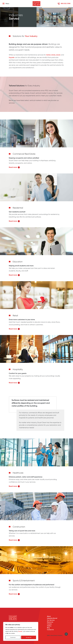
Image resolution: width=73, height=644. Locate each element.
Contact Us (50, 630)
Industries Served (52, 618)
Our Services (51, 620)
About (49, 616)
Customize (13, 637)
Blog (48, 628)
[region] (21, 631)
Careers (49, 624)
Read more (14, 168)
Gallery (49, 626)
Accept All (29, 637)
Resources (50, 622)
